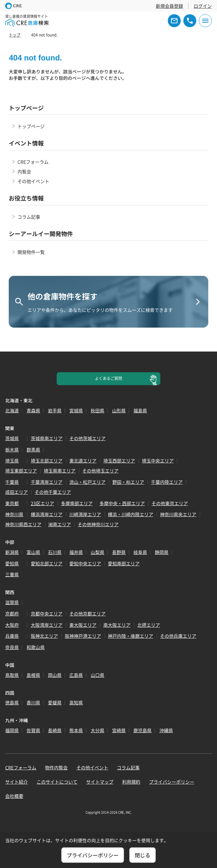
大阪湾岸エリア (47, 625)
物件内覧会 (56, 767)
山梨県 (97, 552)
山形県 (119, 410)
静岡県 (162, 552)
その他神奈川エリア (98, 524)
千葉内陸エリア (167, 482)
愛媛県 (55, 702)
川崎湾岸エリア (85, 514)
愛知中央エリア (85, 563)
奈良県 (12, 647)
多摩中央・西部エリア (122, 503)
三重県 (12, 574)
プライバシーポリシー (172, 782)
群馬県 (33, 450)
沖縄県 (166, 730)
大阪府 (12, 625)
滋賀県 (12, 602)
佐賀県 (33, 730)
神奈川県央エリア (178, 514)
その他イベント (33, 181)
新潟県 (12, 552)
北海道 (12, 410)
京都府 (12, 613)
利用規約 (131, 782)
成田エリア (17, 492)
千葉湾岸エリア (47, 482)
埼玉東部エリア (21, 471)
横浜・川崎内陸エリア (131, 514)
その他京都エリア (87, 613)
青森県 (33, 410)
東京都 (12, 503)
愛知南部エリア (124, 563)
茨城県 (12, 438)
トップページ (31, 126)
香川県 (33, 702)
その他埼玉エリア (100, 471)
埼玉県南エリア (60, 471)
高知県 (76, 702)
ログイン (203, 6)
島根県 (33, 675)
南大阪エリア (117, 625)
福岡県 (12, 730)
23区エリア (42, 503)
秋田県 (97, 410)
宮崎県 (119, 730)
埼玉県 (12, 461)
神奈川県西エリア (23, 524)
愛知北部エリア (47, 563)
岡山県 (55, 675)
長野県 (119, 552)
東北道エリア (83, 461)
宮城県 (76, 410)
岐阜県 (140, 552)
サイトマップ (100, 782)
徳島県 (12, 702)
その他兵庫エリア (178, 636)
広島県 (76, 675)
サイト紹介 (17, 782)
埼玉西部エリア (119, 461)
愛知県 (12, 563)
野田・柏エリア (128, 482)
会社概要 (14, 796)
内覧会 (24, 171)
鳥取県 (12, 675)
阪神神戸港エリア (83, 636)
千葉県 (12, 482)
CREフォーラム (33, 162)
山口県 (97, 675)
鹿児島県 (143, 730)
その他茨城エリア (87, 438)
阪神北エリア (44, 636)
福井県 (76, 552)
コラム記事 (29, 217)
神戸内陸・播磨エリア (131, 636)
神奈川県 (14, 514)
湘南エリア (60, 524)
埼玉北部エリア (47, 461)
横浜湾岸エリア (47, 514)
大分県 (97, 730)
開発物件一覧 (31, 252)
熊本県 (76, 730)
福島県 (140, 410)
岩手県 (55, 410)
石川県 (55, 552)
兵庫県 (12, 636)
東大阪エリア (83, 625)
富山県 (33, 552)
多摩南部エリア (77, 503)
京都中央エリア (47, 613)
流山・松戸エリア (87, 482)
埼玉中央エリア (158, 461)
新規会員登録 (169, 6)
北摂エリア (149, 625)
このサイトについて (57, 782)
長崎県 (55, 730)
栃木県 (12, 450)
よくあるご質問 (108, 378)
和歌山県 (36, 647)
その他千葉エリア (53, 492)
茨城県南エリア (47, 438)
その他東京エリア (170, 503)
